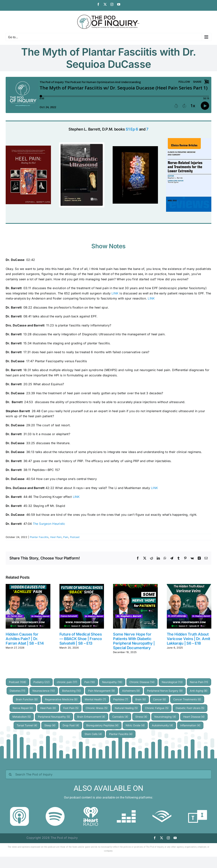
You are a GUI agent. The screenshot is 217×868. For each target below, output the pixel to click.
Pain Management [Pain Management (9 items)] (102, 691)
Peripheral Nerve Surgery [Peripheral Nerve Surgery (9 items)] (165, 691)
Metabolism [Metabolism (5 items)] (22, 717)
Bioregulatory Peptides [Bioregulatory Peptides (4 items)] (102, 725)
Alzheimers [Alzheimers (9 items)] (131, 691)
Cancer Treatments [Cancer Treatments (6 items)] (187, 699)
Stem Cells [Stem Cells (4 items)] (93, 734)
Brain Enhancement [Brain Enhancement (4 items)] (91, 717)
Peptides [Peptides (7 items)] (121, 699)
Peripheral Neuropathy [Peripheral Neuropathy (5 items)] (54, 717)
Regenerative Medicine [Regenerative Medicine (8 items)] (61, 699)
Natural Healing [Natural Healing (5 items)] (126, 708)
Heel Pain (56, 537)
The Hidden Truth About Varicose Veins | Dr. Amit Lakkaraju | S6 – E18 (189, 639)
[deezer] (126, 808)
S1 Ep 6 (132, 129)
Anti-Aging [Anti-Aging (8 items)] (199, 691)
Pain (66, 537)
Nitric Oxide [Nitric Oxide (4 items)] (135, 725)
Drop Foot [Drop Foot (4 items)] (71, 725)
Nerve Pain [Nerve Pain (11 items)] (199, 682)
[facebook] (155, 838)
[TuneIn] (198, 808)
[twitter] (162, 838)
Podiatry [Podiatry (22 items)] (42, 682)
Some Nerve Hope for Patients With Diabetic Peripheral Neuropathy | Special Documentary (134, 641)
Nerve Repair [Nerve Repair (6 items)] (23, 708)
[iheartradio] (91, 808)
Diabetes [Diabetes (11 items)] (18, 691)
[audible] (162, 808)
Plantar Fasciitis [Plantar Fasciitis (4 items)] (121, 734)
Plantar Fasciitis (39, 537)
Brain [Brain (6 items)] (141, 699)
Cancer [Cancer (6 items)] (160, 699)
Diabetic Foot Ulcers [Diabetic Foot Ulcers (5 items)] (190, 708)
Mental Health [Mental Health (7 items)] (95, 699)
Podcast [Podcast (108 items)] (18, 682)
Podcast (75, 537)
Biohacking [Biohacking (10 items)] (72, 691)
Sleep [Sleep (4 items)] (50, 725)
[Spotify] (55, 808)
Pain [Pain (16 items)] (90, 682)
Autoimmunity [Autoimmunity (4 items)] (163, 725)
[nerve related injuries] (189, 140)
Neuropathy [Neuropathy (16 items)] (112, 682)
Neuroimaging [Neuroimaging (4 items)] (165, 717)
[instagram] (168, 838)
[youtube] (175, 838)
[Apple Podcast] (19, 808)
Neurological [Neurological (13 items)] (172, 682)
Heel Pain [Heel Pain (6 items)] (48, 708)
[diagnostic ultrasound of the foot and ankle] (82, 144)
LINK (115, 293)
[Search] (10, 774)
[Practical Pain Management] (135, 148)
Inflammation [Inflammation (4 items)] (190, 725)
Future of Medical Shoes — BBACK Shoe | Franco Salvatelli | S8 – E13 (81, 639)
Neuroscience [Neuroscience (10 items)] (44, 691)
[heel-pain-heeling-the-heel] (28, 147)
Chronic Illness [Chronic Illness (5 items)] (97, 708)
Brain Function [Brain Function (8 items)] (27, 699)
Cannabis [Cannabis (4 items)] (120, 717)
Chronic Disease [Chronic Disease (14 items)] (142, 682)
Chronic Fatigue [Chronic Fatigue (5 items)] (157, 708)
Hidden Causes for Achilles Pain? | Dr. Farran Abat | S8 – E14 (25, 639)
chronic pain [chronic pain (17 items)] (67, 682)
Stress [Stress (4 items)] (141, 717)
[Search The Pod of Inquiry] (108, 774)
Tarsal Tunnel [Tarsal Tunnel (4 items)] (27, 725)
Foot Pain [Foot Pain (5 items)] (71, 708)
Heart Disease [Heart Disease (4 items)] (194, 717)
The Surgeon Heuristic (49, 524)
